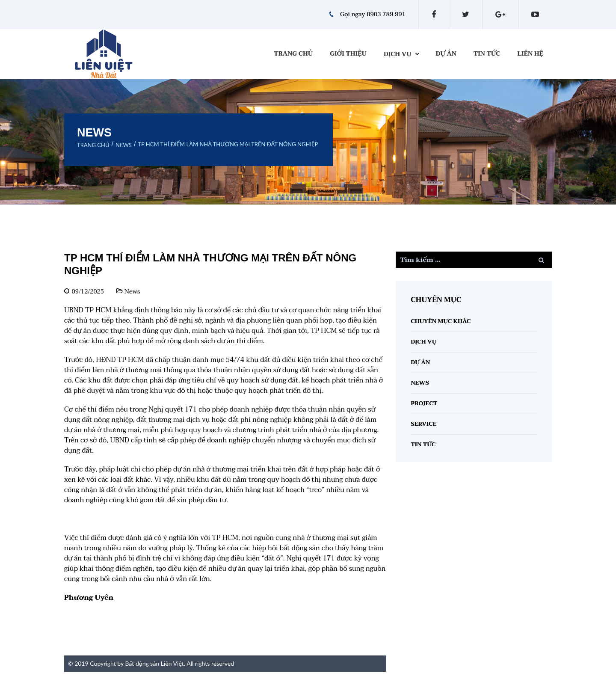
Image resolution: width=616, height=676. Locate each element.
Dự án (446, 54)
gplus (500, 15)
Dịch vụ (398, 54)
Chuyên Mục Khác (441, 321)
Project (424, 403)
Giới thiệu (348, 54)
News (124, 145)
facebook (434, 15)
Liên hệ (530, 54)
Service (423, 424)
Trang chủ (293, 54)
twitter (466, 15)
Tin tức (487, 54)
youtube (535, 15)
